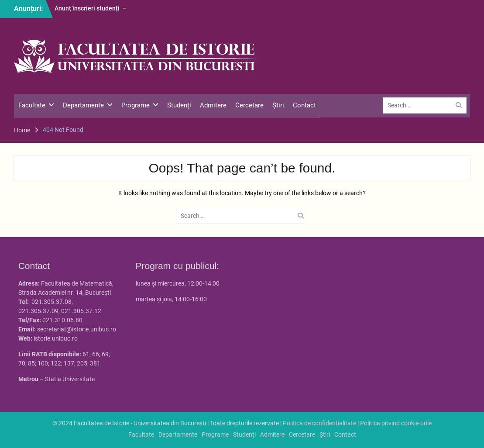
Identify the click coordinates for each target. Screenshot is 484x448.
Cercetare (249, 105)
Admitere (213, 105)
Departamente (83, 105)
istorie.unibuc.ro (56, 338)
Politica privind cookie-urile (396, 423)
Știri (278, 105)
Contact (304, 105)
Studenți (179, 105)
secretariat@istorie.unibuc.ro (77, 329)
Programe (136, 105)
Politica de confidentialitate (319, 423)
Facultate (32, 105)
